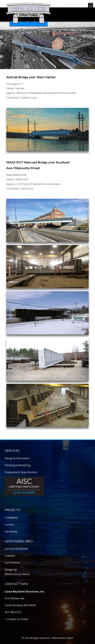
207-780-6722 (73, 4)
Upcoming (11, 531)
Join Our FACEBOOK (16, 549)
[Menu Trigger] (91, 5)
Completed (11, 518)
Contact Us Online (18, 619)
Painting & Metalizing (18, 465)
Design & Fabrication (17, 458)
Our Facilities (12, 563)
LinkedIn (10, 556)
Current (9, 524)
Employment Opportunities (21, 472)
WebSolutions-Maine (17, 574)
